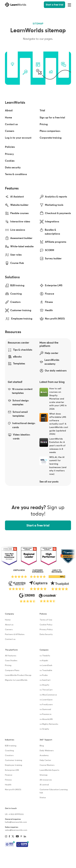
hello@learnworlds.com (16, 822)
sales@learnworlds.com (16, 830)
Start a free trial (54, 5)
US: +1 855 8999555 (14, 814)
